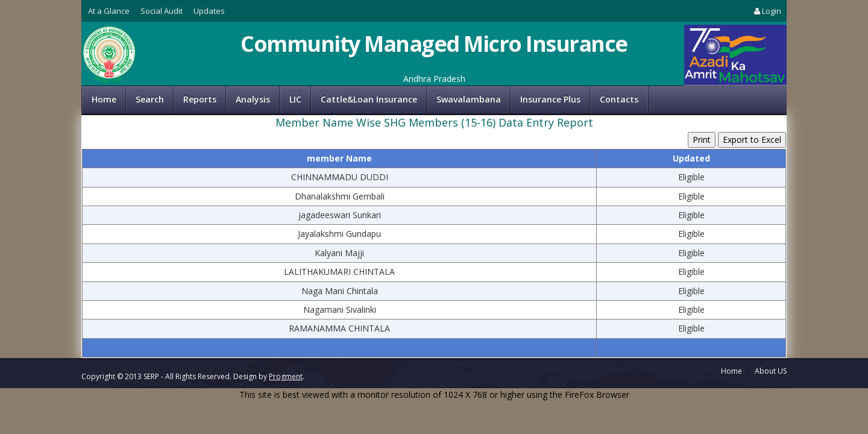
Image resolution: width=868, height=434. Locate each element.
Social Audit (162, 11)
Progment (286, 376)
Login (767, 11)
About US (771, 371)
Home (104, 99)
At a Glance (109, 11)
